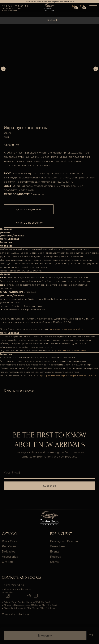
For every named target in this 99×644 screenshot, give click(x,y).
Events (55, 552)
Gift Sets (8, 562)
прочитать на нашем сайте (67, 329)
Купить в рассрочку (29, 223)
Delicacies (9, 552)
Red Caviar (9, 546)
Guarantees (58, 546)
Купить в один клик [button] (29, 209)
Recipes (55, 557)
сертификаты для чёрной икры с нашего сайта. (68, 375)
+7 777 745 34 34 (13, 585)
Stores (54, 562)
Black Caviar (10, 541)
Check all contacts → (16, 614)
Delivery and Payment (65, 541)
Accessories (10, 557)
